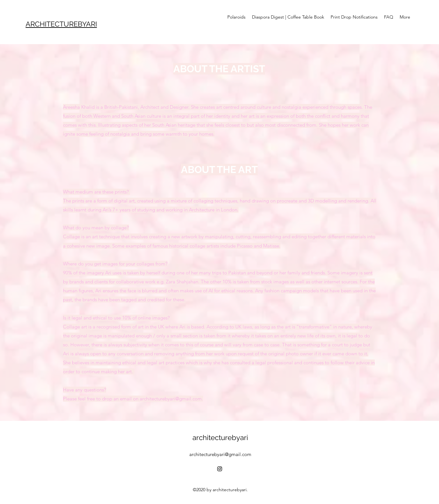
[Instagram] (220, 469)
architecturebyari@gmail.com (220, 454)
